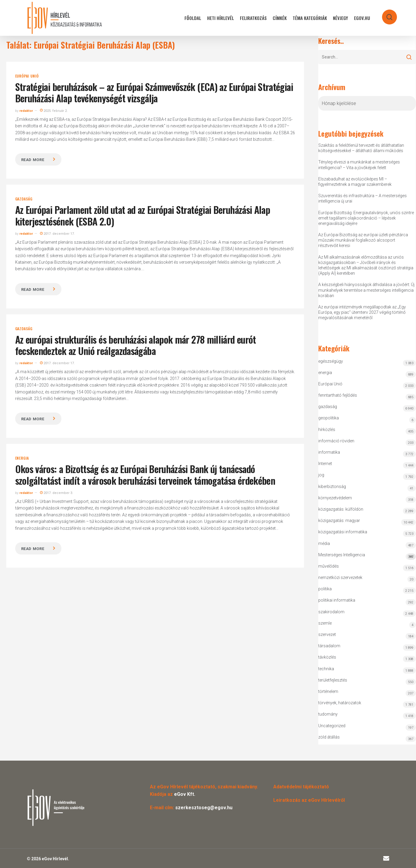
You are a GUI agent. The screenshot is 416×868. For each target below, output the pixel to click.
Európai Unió (27, 76)
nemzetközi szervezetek (340, 577)
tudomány (328, 714)
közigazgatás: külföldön (341, 509)
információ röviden (336, 441)
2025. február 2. (54, 111)
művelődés (329, 566)
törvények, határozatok (340, 703)
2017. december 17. (57, 234)
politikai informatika (337, 600)
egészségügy (331, 361)
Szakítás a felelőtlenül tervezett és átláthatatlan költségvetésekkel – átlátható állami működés (361, 148)
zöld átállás (329, 737)
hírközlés (327, 430)
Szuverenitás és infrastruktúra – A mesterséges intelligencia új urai (363, 198)
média (324, 543)
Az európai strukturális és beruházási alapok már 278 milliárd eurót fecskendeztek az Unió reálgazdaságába (136, 345)
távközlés (327, 657)
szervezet (327, 634)
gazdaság (24, 199)
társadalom (329, 646)
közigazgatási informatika (343, 532)
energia (22, 458)
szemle (325, 623)
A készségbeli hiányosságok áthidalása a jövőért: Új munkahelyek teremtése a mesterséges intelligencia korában (366, 290)
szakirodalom (331, 612)
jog (321, 475)
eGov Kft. (185, 794)
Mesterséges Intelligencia (367, 556)
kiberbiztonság (332, 486)
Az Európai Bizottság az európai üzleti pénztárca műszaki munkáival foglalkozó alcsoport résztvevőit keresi (363, 240)
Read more (33, 160)
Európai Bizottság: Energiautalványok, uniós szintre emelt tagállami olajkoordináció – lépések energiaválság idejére (366, 218)
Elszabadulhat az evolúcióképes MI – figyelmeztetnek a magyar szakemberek (355, 182)
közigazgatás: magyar (339, 521)
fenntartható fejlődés (338, 395)
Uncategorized (332, 726)
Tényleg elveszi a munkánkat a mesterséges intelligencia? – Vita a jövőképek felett (359, 165)
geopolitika (329, 418)
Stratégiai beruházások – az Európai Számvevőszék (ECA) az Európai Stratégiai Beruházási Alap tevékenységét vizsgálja (154, 92)
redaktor (26, 111)
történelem (328, 691)
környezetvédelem (335, 498)
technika (326, 669)
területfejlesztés (333, 680)
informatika (329, 452)
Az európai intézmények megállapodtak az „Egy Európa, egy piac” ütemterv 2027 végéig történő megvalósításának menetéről (362, 312)
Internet (325, 464)
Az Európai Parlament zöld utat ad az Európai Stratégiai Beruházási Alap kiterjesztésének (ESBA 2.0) (143, 215)
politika (325, 589)
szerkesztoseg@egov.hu (204, 808)
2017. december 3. (56, 493)
